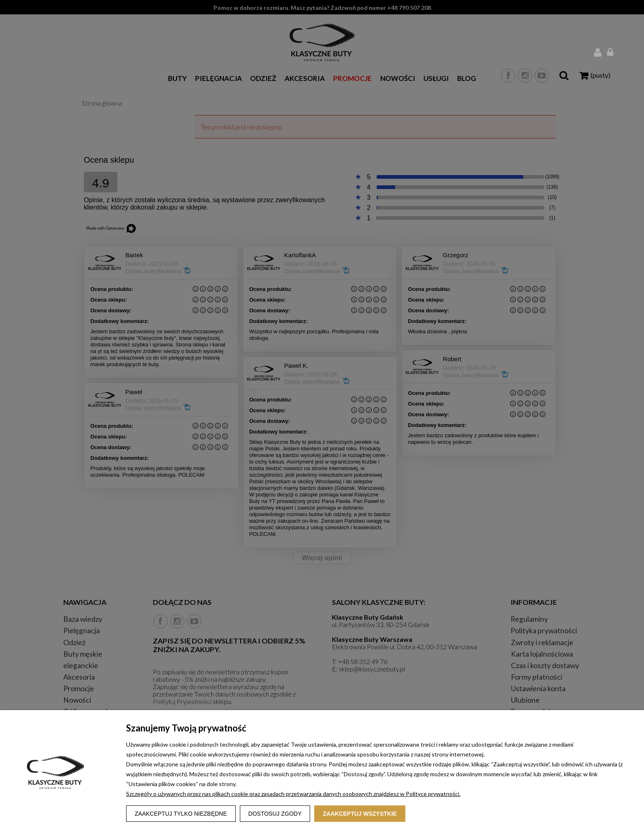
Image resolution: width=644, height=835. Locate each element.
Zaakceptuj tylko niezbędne (181, 814)
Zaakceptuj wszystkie (360, 814)
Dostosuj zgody (275, 814)
